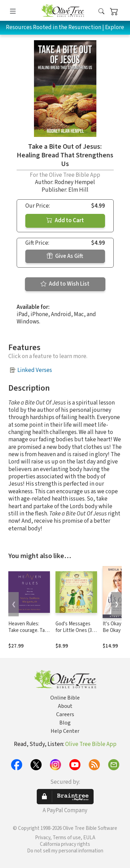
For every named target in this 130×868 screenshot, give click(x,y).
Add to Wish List (65, 284)
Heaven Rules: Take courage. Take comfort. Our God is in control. (29, 634)
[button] (101, 12)
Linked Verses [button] (35, 370)
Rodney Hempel (75, 182)
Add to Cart (65, 220)
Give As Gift (65, 256)
